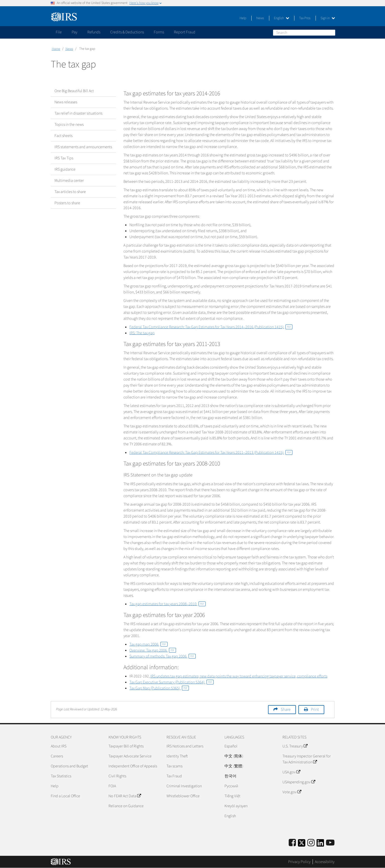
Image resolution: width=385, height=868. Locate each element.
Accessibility (325, 862)
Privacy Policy (299, 862)
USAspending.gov (299, 782)
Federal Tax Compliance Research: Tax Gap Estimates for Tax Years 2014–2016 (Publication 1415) (211, 327)
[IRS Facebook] (292, 843)
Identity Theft (177, 756)
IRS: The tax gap (142, 333)
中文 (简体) (234, 756)
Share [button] (286, 710)
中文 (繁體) (234, 766)
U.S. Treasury (295, 746)
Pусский (231, 786)
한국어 (230, 776)
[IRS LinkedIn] (320, 844)
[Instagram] (311, 843)
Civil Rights (117, 776)
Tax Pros (305, 18)
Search (331, 32)
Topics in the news (69, 125)
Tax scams (174, 766)
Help (243, 18)
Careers (57, 756)
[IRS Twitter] (302, 844)
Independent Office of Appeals (133, 766)
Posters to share (67, 203)
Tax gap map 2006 (148, 644)
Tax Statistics (61, 776)
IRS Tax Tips (64, 158)
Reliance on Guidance (126, 806)
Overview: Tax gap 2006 (153, 650)
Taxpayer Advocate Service (130, 756)
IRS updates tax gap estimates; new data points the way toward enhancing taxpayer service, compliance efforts (239, 676)
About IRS (59, 746)
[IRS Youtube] (330, 843)
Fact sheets (63, 136)
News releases (66, 102)
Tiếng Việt (232, 796)
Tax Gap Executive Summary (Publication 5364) (171, 682)
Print (315, 710)
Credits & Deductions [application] (127, 32)
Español (231, 746)
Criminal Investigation (184, 786)
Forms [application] (159, 32)
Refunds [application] (94, 32)
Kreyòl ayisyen (236, 806)
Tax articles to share (70, 192)
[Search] (304, 33)
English (282, 18)
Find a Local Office (65, 796)
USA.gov (291, 772)
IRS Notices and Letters (185, 746)
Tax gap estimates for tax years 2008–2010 (167, 604)
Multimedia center (69, 181)
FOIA (112, 786)
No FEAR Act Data (125, 796)
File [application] (59, 32)
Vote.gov (292, 792)
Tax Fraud (174, 776)
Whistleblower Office (183, 796)
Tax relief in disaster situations (78, 113)
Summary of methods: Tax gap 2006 (163, 656)
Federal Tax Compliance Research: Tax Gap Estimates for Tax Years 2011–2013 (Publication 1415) (211, 453)
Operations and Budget (69, 766)
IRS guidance (65, 169)
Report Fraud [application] (185, 32)
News (260, 18)
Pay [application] (75, 32)
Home (56, 49)
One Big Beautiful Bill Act (74, 91)
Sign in (328, 18)
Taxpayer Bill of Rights (126, 746)
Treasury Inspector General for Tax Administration (307, 759)
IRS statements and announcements (83, 147)
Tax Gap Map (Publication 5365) (159, 688)
